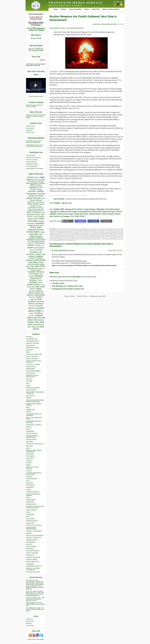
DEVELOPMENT (31, 500)
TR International (30, 155)
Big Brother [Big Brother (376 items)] (34, 183)
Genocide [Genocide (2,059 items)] (32, 221)
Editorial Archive (31, 126)
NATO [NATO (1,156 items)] (43, 266)
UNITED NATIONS (31, 439)
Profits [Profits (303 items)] (42, 285)
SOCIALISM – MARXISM (33, 364)
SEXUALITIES (30, 523)
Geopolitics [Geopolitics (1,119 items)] (40, 223)
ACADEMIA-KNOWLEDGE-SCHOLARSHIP (34, 474)
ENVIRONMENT (31, 369)
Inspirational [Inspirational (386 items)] (39, 238)
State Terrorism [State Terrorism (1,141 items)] (35, 300)
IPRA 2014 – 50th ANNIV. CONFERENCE (33, 569)
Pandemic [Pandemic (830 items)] (33, 280)
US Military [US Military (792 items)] (38, 313)
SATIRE (28, 465)
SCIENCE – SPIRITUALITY (34, 538)
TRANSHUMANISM (32, 479)
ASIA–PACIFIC (30, 396)
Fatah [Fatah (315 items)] (43, 214)
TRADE (28, 498)
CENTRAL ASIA (31, 410)
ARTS (28, 481)
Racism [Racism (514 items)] (32, 289)
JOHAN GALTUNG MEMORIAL (35, 536)
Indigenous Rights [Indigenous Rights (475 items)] (36, 236)
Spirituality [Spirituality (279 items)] (33, 299)
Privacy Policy (30, 626)
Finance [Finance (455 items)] (30, 216)
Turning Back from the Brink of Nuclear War (68, 289)
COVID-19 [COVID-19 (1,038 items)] (33, 196)
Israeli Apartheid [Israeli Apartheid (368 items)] (39, 248)
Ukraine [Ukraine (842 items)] (31, 308)
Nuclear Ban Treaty (81, 214)
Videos (87, 9)
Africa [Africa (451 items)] (37, 177)
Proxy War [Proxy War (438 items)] (30, 287)
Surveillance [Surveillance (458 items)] (39, 304)
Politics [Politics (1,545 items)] (30, 285)
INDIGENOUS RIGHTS (33, 348)
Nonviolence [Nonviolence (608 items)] (32, 268)
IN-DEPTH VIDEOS (32, 560)
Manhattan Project (109, 212)
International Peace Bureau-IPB (90, 212)
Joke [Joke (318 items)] (40, 252)
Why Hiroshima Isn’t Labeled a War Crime (67, 286)
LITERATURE (30, 514)
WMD (77, 216)
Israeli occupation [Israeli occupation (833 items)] (36, 251)
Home (56, 9)
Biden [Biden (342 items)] (28, 183)
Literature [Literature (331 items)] (32, 258)
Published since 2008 (98, 296)
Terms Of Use (30, 621)
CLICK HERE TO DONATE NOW (36, 18)
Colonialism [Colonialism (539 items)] (32, 191)
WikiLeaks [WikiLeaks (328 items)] (35, 327)
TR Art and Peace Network (33, 158)
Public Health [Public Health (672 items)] (40, 287)
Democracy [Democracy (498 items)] (31, 202)
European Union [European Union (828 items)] (34, 214)
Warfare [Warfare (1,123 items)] (31, 322)
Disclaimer (29, 623)
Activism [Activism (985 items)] (31, 177)
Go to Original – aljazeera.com (61, 203)
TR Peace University (32, 160)
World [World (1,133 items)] (42, 327)
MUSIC (28, 517)
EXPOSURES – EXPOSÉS (34, 425)
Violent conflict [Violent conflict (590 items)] (32, 318)
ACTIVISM (29, 381)
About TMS (96, 9)
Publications (29, 130)
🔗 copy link (105, 221)
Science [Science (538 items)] (31, 293)
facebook (94, 221)
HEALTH (28, 429)
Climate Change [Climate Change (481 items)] (36, 189)
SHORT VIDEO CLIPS (32, 562)
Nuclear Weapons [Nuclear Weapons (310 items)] (36, 270)
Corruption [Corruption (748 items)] (41, 194)
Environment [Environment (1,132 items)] (38, 210)
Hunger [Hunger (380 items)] (43, 232)
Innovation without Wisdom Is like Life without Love (36, 604)
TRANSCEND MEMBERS (33, 371)
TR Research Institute (32, 164)
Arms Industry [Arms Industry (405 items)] (33, 182)
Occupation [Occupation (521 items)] (32, 272)
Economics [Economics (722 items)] (32, 208)
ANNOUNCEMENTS (32, 540)
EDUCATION (30, 458)
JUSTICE (29, 427)
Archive (63, 9)
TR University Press (32, 166)
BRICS (28, 407)
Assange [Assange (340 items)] (41, 182)
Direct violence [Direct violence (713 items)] (33, 204)
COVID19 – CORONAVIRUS (34, 531)
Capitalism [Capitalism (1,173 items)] (33, 187)
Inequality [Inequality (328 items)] (31, 238)
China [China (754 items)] (41, 187)
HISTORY (29, 461)
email (67, 221)
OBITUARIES (30, 549)
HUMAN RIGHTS (31, 367)
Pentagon (66, 216)
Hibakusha (100, 209)
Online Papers (30, 128)
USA (72, 216)
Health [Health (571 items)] (39, 227)
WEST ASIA (29, 446)
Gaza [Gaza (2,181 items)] (41, 218)
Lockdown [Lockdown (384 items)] (39, 258)
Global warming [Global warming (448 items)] (33, 225)
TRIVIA (28, 512)
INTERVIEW (29, 483)
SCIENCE (29, 533)
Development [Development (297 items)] (40, 202)
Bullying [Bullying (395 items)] (39, 185)
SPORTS (29, 490)
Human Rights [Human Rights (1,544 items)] (33, 232)
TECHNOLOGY (30, 456)
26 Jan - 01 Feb (36, 38)
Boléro (36, 75)
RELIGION (29, 477)
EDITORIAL (29, 337)
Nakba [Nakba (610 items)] (37, 266)
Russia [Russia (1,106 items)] (39, 291)
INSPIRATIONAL (31, 542)
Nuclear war (58, 216)
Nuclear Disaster (95, 214)
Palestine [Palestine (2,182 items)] (39, 276)
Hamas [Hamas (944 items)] (33, 227)
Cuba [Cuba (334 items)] (43, 198)
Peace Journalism (75, 9)
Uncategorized (30, 564)
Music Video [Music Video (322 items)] (30, 266)
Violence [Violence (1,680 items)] (39, 315)
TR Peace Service (31, 162)
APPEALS (29, 471)
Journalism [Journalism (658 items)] (30, 254)
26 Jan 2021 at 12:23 (115, 250)
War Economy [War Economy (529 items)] (39, 320)
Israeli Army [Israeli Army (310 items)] (33, 250)
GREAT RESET (30, 485)
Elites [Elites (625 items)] (30, 210)
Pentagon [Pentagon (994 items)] (33, 282)
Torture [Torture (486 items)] (31, 306)
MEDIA (28, 448)
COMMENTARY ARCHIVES (34, 566)
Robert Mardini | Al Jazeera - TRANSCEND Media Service (67, 28)
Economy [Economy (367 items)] (40, 208)
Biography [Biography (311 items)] (42, 183)
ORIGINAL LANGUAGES (33, 557)
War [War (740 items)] (40, 318)
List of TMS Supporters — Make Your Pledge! (36, 29)
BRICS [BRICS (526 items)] (33, 185)
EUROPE (29, 412)
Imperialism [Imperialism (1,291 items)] (34, 234)
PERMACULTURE (31, 504)
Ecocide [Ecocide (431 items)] (38, 206)
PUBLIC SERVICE (31, 510)
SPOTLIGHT (30, 350)
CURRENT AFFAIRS (32, 521)
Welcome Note (30, 133)
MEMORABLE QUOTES (33, 388)
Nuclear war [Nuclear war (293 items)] (41, 268)
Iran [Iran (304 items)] (43, 245)
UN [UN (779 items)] (36, 308)
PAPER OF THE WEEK (33, 343)
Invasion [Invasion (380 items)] (38, 245)
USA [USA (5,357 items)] (38, 311)
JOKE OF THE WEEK (32, 553)
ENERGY (29, 398)
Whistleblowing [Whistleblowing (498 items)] (38, 324)
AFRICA (28, 386)
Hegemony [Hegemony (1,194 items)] (32, 229)
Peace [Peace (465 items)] (40, 280)
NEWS (28, 352)
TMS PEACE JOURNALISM (34, 354)
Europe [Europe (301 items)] (43, 212)
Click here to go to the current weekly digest (65, 277)
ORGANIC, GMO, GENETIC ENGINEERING (34, 451)
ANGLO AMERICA (31, 390)
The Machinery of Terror (34, 600)
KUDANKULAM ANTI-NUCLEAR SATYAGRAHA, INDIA (35, 507)
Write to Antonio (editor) (111, 9)
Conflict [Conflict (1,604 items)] (40, 191)
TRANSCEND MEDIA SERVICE (76, 3)
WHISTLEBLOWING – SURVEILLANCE (32, 437)
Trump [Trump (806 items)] (37, 306)
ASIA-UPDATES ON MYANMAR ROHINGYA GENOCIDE (35, 401)
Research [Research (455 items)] (33, 291)
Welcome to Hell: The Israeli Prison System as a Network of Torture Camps (36, 116)
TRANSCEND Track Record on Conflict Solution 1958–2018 (35, 146)
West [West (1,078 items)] (37, 322)
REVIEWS (29, 463)
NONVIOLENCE (31, 373)
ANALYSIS (29, 544)
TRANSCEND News (32, 339)
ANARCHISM (30, 502)
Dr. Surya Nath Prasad (60, 250)
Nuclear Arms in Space (65, 214)
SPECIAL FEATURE (32, 356)
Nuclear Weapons (108, 214)
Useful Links (29, 619)
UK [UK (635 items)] (42, 306)
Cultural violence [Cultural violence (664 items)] (36, 200)
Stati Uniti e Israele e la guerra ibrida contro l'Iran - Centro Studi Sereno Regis (35, 593)
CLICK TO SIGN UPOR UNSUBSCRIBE (36, 50)
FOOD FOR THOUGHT (33, 551)
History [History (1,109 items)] (41, 229)
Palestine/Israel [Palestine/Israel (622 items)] (36, 278)
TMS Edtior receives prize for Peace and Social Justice (34, 142)
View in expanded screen (36, 96)
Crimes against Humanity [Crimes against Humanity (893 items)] (35, 197)
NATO (28, 383)
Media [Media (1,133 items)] (37, 260)
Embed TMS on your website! (36, 639)
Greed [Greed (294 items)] (42, 225)
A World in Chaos (58, 283)
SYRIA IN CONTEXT (32, 434)
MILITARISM (30, 442)
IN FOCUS (29, 379)
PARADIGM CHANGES (33, 492)
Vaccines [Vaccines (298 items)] (31, 316)
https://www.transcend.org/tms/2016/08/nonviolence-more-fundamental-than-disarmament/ (84, 265)
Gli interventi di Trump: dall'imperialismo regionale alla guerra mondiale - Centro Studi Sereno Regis (35, 582)
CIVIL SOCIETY (31, 519)
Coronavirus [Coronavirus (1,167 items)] (31, 194)
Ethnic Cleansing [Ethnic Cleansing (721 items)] (33, 212)
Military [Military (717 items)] (35, 262)
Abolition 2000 (59, 209)
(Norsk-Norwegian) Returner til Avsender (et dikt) (35, 106)
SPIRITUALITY (30, 555)
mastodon (81, 221)
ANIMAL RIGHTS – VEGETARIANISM (31, 528)
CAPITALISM (30, 454)
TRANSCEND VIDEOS (32, 341)
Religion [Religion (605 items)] (39, 289)
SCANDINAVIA (30, 431)
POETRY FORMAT (31, 546)
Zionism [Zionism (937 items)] (36, 329)
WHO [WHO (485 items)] (29, 327)
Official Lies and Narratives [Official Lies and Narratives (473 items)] (37, 273)
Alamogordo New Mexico (74, 209)
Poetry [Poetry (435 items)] (40, 282)
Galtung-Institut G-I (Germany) (34, 168)
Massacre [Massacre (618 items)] (30, 260)
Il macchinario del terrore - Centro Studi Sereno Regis (35, 598)
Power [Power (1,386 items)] (37, 285)
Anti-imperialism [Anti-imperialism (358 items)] (40, 180)
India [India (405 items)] (41, 234)
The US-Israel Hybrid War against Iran (35, 595)
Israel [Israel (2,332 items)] (30, 247)
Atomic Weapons (90, 209)
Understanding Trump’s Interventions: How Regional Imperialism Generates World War (35, 587)
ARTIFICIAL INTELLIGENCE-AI (35, 444)
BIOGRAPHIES (30, 346)
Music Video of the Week (33, 572)
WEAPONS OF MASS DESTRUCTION (32, 376)
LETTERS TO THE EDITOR (34, 525)
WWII (82, 216)
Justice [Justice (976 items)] (38, 254)
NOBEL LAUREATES (32, 359)
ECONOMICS (30, 487)
